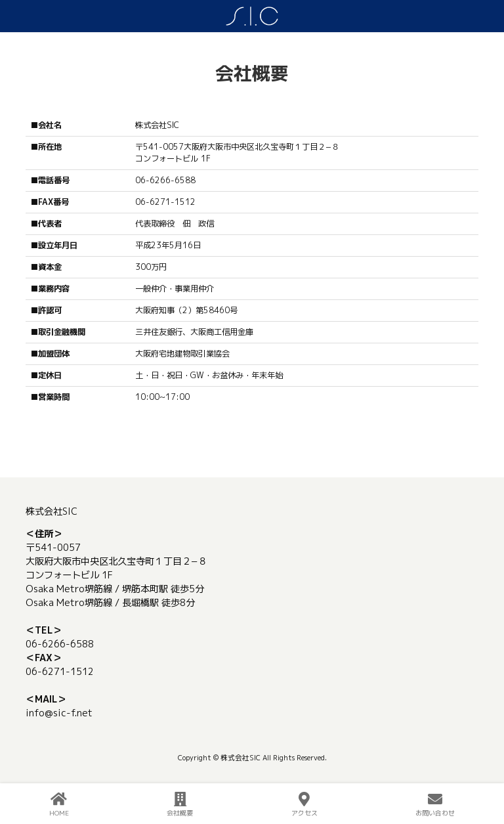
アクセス (304, 805)
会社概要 (180, 805)
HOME (59, 805)
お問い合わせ (435, 805)
